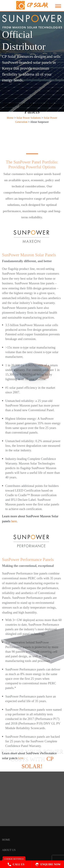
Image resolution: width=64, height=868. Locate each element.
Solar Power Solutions (29, 118)
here (21, 758)
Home (10, 118)
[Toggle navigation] (56, 6)
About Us (9, 850)
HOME (6, 840)
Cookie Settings (14, 859)
